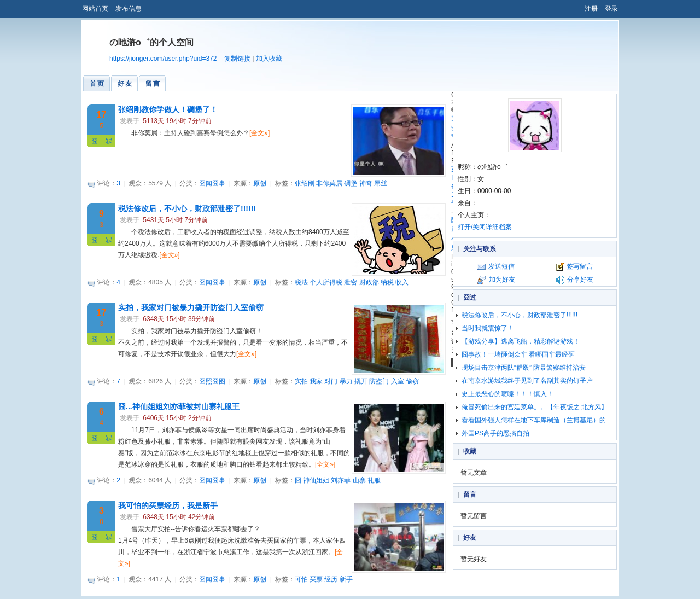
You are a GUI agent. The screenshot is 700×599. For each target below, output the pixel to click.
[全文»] (259, 133)
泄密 (351, 282)
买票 (316, 579)
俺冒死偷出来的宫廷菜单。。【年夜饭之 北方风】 (535, 407)
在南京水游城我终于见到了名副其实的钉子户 (527, 381)
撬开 (361, 381)
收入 (402, 282)
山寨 (359, 480)
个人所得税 (326, 282)
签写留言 (580, 266)
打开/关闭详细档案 (485, 227)
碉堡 (351, 183)
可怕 (301, 579)
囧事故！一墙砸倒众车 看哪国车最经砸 (518, 354)
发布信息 (129, 9)
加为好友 (502, 280)
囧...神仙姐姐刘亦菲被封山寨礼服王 (179, 406)
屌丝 (381, 183)
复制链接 (237, 59)
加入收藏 (269, 59)
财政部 (369, 282)
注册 (591, 9)
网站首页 (95, 9)
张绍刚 (305, 183)
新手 (346, 579)
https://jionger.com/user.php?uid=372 (163, 59)
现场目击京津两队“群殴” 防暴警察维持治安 (524, 368)
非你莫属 (329, 183)
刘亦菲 (341, 480)
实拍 (301, 381)
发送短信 (501, 266)
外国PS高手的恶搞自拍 (495, 433)
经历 (331, 579)
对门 (331, 381)
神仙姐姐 (316, 480)
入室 (398, 381)
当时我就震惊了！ (488, 328)
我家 (316, 381)
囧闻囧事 (212, 183)
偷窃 (412, 381)
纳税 (387, 282)
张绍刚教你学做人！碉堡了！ (168, 109)
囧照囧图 (212, 381)
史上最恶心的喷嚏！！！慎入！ (507, 394)
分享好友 (580, 280)
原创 (260, 183)
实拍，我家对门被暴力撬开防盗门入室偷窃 (191, 307)
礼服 (374, 480)
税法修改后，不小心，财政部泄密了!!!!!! (187, 208)
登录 (611, 9)
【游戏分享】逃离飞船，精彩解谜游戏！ (521, 341)
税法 (301, 282)
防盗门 (379, 381)
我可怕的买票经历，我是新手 (168, 505)
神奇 (366, 183)
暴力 (346, 381)
